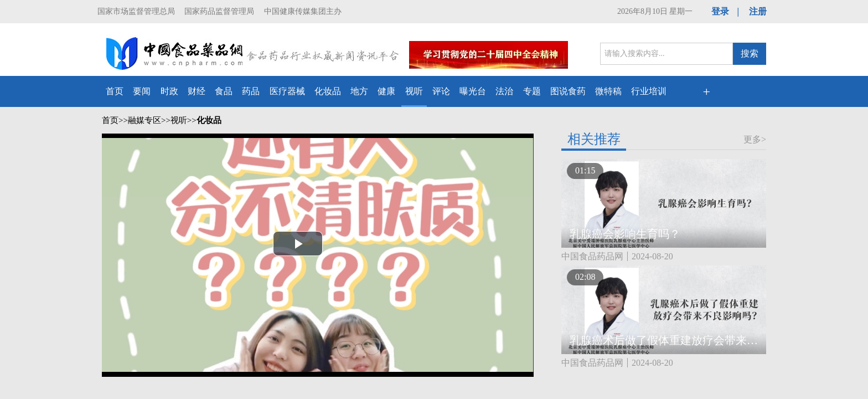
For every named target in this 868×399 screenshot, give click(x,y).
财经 (197, 91)
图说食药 (568, 91)
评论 (441, 91)
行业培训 (649, 91)
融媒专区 (144, 120)
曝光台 (473, 91)
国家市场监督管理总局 (136, 11)
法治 (504, 91)
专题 (532, 91)
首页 (115, 91)
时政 (169, 91)
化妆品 (328, 91)
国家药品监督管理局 (219, 11)
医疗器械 (287, 91)
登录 (720, 11)
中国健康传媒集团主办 (303, 11)
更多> (755, 139)
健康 (386, 91)
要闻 (142, 91)
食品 (224, 91)
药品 (251, 91)
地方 (359, 91)
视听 (414, 91)
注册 (758, 11)
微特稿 (608, 91)
